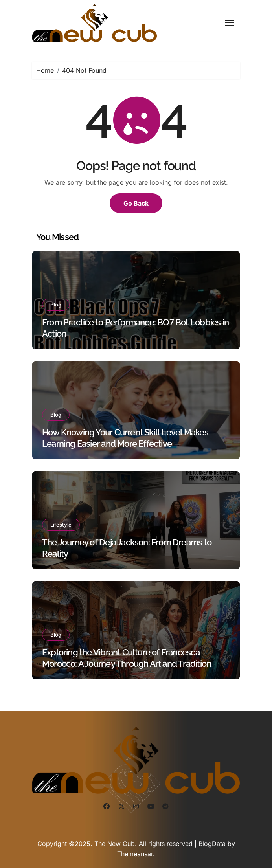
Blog (56, 305)
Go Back (136, 203)
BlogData (212, 844)
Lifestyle (61, 525)
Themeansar (135, 854)
